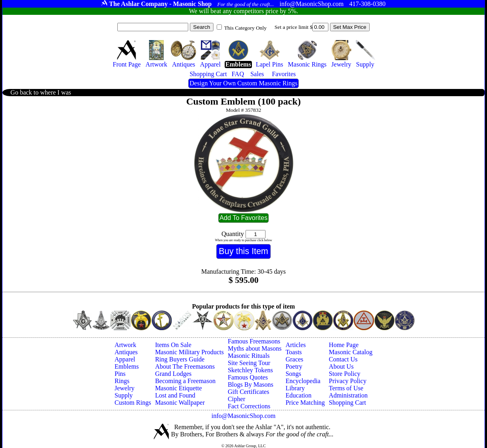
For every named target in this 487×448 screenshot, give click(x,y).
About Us (341, 366)
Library (295, 388)
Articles (296, 345)
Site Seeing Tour (249, 363)
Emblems (127, 366)
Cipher (237, 399)
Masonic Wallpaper (180, 403)
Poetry (294, 366)
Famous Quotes (248, 377)
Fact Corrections (249, 406)
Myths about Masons (255, 348)
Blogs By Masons (251, 384)
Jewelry (125, 388)
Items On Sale (173, 345)
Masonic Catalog (351, 352)
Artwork (125, 345)
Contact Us (343, 359)
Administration (348, 395)
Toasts (294, 352)
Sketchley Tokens (251, 370)
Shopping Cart (347, 403)
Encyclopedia (303, 381)
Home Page (344, 345)
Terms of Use (346, 388)
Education (299, 395)
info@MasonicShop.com (243, 416)
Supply (124, 395)
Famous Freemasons (254, 341)
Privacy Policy (348, 381)
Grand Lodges (173, 374)
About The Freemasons (185, 366)
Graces (294, 359)
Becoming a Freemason (185, 381)
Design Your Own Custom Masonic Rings (243, 83)
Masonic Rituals (249, 356)
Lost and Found (175, 395)
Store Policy (345, 374)
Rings (122, 381)
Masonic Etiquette (178, 388)
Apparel (125, 359)
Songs (293, 374)
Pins (120, 374)
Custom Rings (133, 403)
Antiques (126, 352)
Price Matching (305, 403)
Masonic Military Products (189, 352)
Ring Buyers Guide (180, 359)
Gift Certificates (249, 392)
